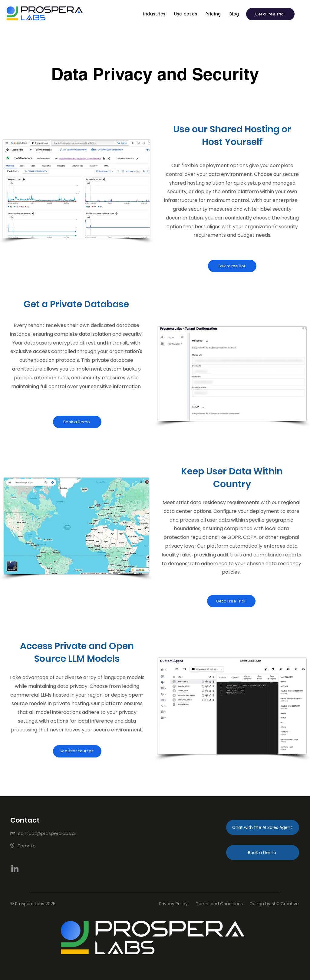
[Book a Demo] (77, 422)
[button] (154, 14)
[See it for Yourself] (77, 751)
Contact (25, 820)
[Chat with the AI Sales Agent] (263, 827)
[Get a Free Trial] (231, 601)
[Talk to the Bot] (232, 266)
